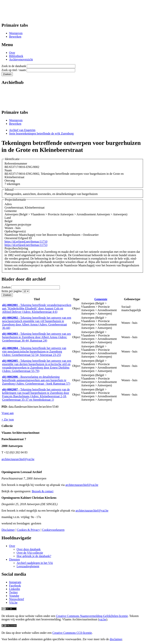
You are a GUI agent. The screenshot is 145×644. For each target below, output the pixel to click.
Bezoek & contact (43, 491)
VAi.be (13, 603)
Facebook (15, 586)
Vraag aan (8, 413)
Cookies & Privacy (28, 530)
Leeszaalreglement (28, 566)
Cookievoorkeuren (53, 530)
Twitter (13, 592)
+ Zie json (8, 419)
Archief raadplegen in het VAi (35, 563)
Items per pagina (12, 291)
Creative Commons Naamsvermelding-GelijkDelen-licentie (92, 616)
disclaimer (116, 639)
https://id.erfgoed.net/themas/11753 (26, 245)
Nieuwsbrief (17, 599)
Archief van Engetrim (22, 130)
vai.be (103, 619)
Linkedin (15, 589)
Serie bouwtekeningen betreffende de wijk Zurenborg (41, 133)
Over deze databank (29, 549)
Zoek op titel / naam (14, 70)
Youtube (14, 596)
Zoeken (6, 287)
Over (12, 53)
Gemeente (101, 299)
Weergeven (16, 33)
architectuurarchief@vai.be (18, 459)
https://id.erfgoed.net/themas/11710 (26, 242)
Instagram (15, 582)
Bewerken (15, 37)
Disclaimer (8, 530)
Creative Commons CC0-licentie (72, 633)
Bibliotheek (16, 56)
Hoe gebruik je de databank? (34, 556)
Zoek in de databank (14, 66)
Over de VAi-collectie (30, 553)
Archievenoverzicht (21, 59)
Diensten (14, 559)
